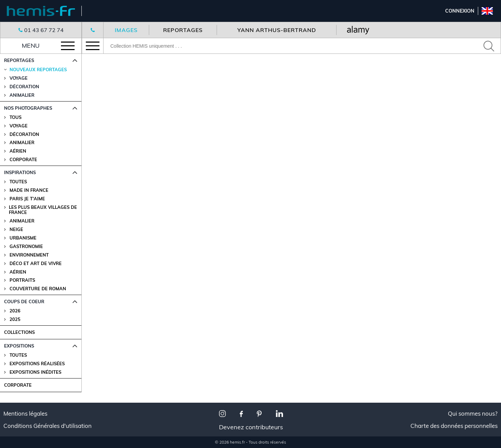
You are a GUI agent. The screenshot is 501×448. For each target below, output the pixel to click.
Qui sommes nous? (473, 414)
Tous (15, 117)
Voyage (19, 126)
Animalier (22, 143)
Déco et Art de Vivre (36, 264)
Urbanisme (23, 238)
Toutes (18, 182)
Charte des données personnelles (454, 426)
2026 (15, 311)
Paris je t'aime (27, 199)
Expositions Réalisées (37, 364)
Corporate (23, 160)
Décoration (24, 134)
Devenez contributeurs (251, 427)
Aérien (18, 151)
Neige (16, 229)
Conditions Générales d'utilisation (48, 426)
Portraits (22, 280)
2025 (15, 319)
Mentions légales (25, 414)
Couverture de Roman (38, 289)
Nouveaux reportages (38, 70)
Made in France (29, 190)
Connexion (460, 11)
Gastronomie (26, 246)
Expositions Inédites (35, 372)
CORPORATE (18, 385)
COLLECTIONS (19, 332)
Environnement (29, 255)
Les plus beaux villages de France (43, 210)
